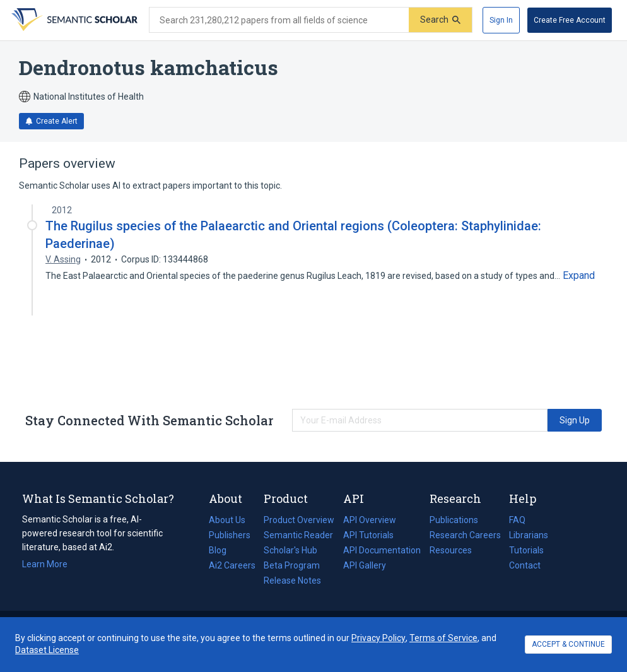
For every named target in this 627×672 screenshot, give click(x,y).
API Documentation (382, 550)
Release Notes (292, 581)
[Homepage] (73, 20)
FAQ (517, 520)
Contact (525, 565)
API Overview (370, 520)
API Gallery (365, 565)
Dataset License (47, 650)
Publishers (230, 535)
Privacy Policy (378, 638)
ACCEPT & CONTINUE (568, 644)
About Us (227, 520)
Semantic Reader (298, 535)
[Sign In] (501, 20)
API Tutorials (368, 535)
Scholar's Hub (290, 550)
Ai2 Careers (232, 565)
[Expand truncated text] (579, 276)
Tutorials (526, 550)
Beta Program (292, 565)
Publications (454, 520)
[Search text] (279, 20)
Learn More (45, 564)
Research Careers (465, 535)
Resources (451, 550)
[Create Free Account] (570, 20)
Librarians (529, 535)
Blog (223, 550)
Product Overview (299, 520)
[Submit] (440, 20)
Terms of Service (443, 638)
